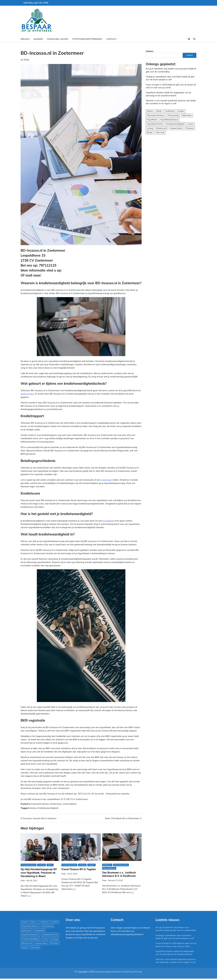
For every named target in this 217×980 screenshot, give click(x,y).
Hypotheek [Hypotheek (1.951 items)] (152, 120)
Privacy (138, 978)
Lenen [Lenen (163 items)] (191, 124)
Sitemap (128, 978)
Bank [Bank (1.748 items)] (159, 111)
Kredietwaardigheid (48, 808)
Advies (33, 808)
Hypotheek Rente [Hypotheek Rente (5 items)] (155, 124)
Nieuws (25, 39)
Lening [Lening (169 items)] (150, 128)
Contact (111, 39)
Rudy (27, 60)
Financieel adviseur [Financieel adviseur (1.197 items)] (156, 115)
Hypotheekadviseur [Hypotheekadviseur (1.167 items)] (169, 120)
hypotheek (108, 521)
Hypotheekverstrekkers (87, 39)
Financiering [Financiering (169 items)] (173, 115)
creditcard (106, 480)
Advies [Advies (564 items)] (150, 111)
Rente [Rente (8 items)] (150, 133)
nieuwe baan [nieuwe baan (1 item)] (176, 128)
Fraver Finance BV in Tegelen (79, 869)
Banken (38, 39)
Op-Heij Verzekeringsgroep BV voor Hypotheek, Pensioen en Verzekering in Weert (39, 873)
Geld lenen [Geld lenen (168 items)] (187, 115)
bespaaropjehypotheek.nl (109, 978)
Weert (50, 865)
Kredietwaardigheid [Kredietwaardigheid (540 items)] (175, 124)
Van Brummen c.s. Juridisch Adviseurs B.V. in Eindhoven (119, 874)
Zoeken (150, 51)
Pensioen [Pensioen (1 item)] (190, 128)
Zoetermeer (56, 804)
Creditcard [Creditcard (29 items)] (170, 111)
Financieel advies (58, 39)
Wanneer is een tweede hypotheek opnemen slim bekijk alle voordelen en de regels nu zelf (174, 965)
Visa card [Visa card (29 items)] (160, 133)
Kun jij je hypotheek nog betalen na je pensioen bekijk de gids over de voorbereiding (173, 930)
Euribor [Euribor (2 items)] (181, 111)
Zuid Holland (70, 804)
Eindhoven (107, 865)
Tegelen (91, 865)
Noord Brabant (109, 868)
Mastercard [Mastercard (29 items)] (162, 128)
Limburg (41, 865)
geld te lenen (27, 394)
